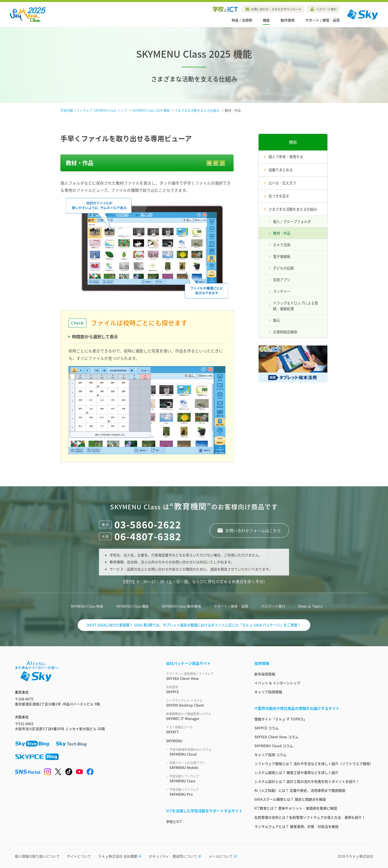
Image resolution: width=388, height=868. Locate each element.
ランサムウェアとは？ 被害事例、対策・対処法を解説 (296, 826)
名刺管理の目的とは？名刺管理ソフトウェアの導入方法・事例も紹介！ (310, 817)
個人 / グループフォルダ (292, 222)
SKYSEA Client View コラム (276, 737)
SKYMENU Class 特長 (87, 606)
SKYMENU (174, 741)
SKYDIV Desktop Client (204, 703)
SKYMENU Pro (206, 792)
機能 (266, 20)
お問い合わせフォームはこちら (253, 530)
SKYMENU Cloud (206, 752)
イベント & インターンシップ (277, 683)
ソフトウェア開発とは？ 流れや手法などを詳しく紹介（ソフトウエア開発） (314, 764)
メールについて (223, 856)
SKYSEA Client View (204, 676)
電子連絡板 (282, 256)
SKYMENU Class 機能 (132, 606)
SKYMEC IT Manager (204, 716)
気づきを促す (279, 196)
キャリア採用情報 (268, 692)
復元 (276, 320)
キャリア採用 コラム (270, 755)
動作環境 (288, 20)
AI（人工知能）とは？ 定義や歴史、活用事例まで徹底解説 (300, 790)
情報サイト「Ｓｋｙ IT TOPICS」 (281, 719)
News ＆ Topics (310, 606)
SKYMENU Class (206, 779)
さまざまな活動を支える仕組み (293, 209)
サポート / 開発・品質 (323, 20)
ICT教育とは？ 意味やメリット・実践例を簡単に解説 (296, 808)
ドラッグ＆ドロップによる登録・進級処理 (295, 306)
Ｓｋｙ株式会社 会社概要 (120, 856)
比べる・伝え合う (282, 183)
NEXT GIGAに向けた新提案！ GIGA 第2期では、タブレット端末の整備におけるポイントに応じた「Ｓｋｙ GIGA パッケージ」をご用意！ (194, 625)
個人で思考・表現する (286, 157)
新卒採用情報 (265, 674)
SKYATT (204, 730)
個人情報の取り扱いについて (37, 856)
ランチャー (282, 291)
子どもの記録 (283, 268)
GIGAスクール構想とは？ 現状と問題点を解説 (290, 799)
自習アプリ (282, 280)
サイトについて (79, 856)
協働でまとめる (281, 170)
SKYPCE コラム (267, 728)
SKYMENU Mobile (206, 765)
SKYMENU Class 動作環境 (181, 606)
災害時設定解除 (285, 332)
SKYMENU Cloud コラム (274, 746)
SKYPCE (204, 690)
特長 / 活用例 (242, 20)
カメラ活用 (282, 245)
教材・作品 (282, 233)
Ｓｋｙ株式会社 (361, 856)
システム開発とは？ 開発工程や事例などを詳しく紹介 (296, 772)
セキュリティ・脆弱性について (175, 856)
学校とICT (174, 821)
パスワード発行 (326, 9)
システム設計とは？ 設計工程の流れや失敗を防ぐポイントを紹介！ (307, 781)
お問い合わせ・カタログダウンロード (276, 9)
